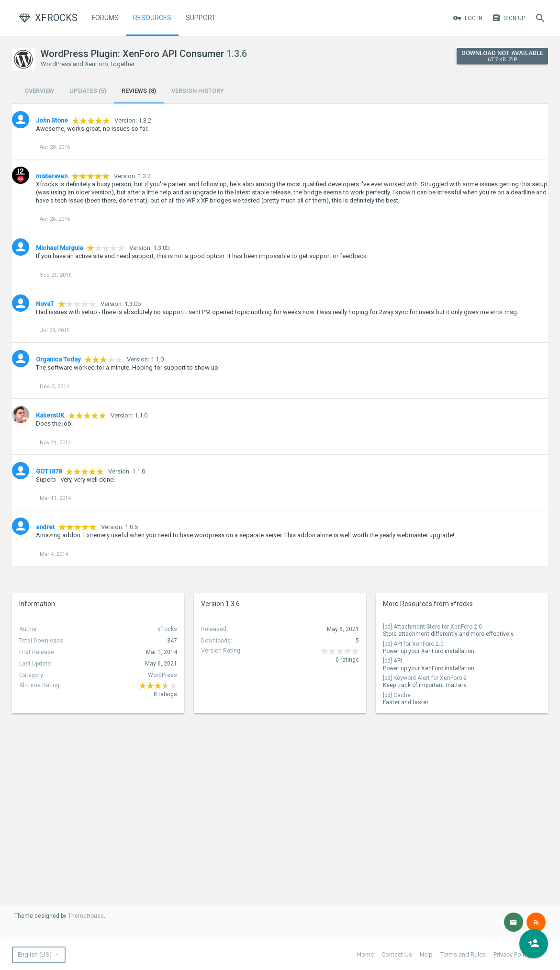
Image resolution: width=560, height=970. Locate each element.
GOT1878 (49, 471)
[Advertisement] (67, 778)
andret (45, 527)
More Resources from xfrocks (428, 604)
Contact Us (397, 954)
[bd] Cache (397, 695)
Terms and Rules (463, 954)
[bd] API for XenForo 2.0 (413, 644)
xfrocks (167, 629)
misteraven (52, 176)
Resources (152, 18)
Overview (39, 91)
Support (201, 18)
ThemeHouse (86, 916)
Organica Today (58, 359)
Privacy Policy (512, 954)
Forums (105, 18)
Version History (198, 91)
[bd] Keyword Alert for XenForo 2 (425, 678)
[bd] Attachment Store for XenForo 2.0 (432, 627)
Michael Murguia (59, 248)
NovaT (45, 304)
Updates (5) (88, 91)
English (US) (35, 954)
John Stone (52, 120)
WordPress (162, 675)
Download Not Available (502, 56)
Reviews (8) (139, 91)
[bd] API (392, 661)
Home (365, 954)
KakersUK (50, 415)
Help (426, 954)
